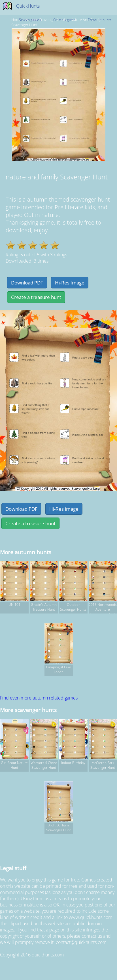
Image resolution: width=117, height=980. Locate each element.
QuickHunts (28, 6)
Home (16, 20)
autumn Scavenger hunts (46, 20)
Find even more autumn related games (39, 698)
